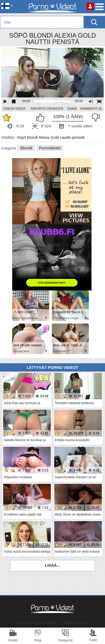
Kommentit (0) (91, 109)
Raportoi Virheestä (47, 109)
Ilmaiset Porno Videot (37, 623)
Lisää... (53, 565)
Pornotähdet (50, 148)
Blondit (26, 148)
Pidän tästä (42, 118)
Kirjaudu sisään (90, 6)
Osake (72, 109)
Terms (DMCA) (76, 623)
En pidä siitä (94, 118)
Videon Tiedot (14, 109)
